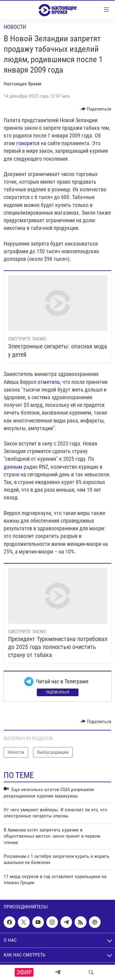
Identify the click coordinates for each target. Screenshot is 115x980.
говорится (28, 143)
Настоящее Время (23, 84)
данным (13, 467)
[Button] (96, 109)
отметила (49, 382)
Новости (15, 27)
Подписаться (58, 692)
